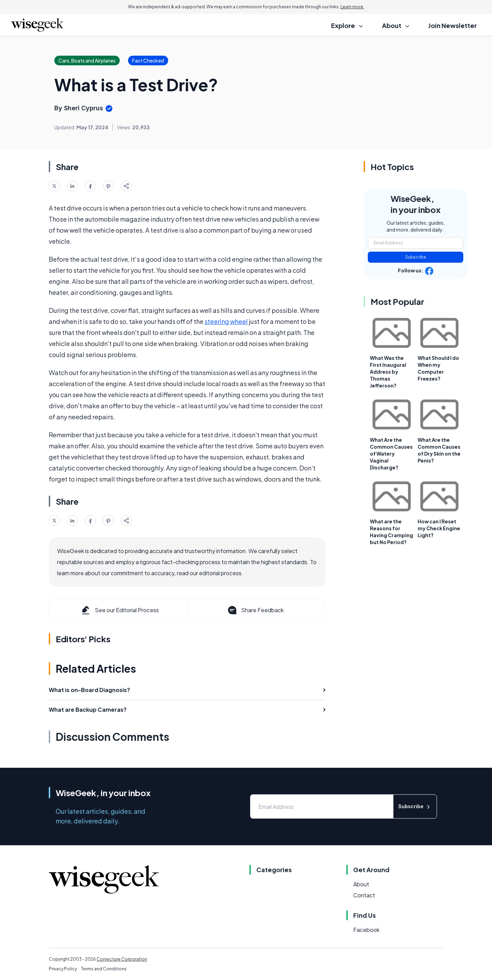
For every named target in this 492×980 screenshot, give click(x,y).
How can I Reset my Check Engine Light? (439, 528)
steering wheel (226, 321)
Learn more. (352, 7)
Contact (364, 895)
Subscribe (416, 257)
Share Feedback (255, 610)
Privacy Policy (63, 969)
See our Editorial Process (120, 610)
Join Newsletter (453, 25)
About (361, 884)
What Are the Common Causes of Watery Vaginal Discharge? (391, 454)
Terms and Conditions (104, 969)
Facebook (366, 930)
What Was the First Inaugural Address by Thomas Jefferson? (388, 372)
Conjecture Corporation (122, 959)
